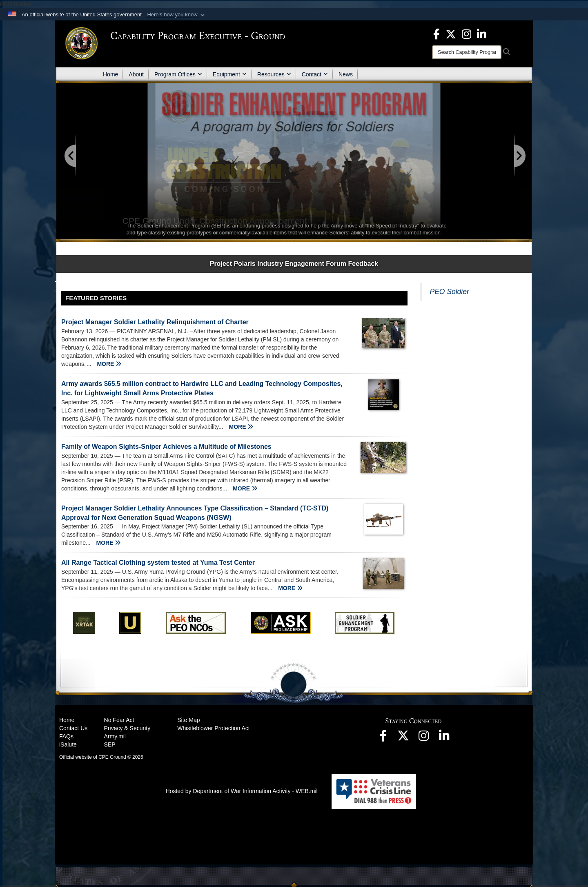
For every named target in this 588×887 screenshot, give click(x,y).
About (136, 74)
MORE (109, 364)
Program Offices (178, 74)
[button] (177, 15)
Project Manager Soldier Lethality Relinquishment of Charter (155, 322)
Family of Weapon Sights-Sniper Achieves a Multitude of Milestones (166, 447)
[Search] (467, 52)
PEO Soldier (450, 292)
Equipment (230, 74)
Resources (274, 74)
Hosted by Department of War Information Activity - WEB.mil (242, 791)
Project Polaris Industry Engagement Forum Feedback (294, 264)
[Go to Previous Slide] (71, 156)
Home (110, 74)
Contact (315, 74)
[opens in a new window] (437, 33)
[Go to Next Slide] (519, 156)
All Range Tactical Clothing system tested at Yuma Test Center (158, 563)
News (346, 74)
